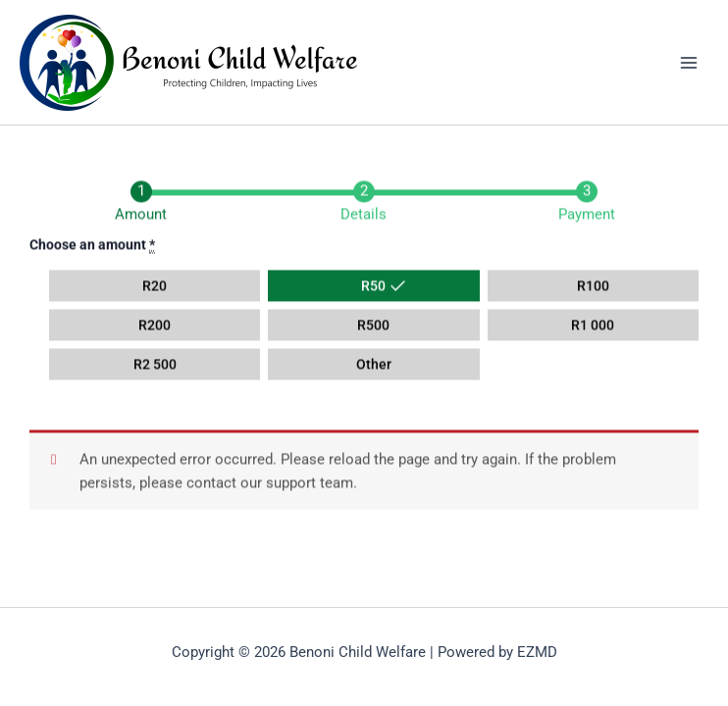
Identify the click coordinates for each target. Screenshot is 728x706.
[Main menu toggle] (689, 62)
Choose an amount (92, 246)
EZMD (537, 652)
